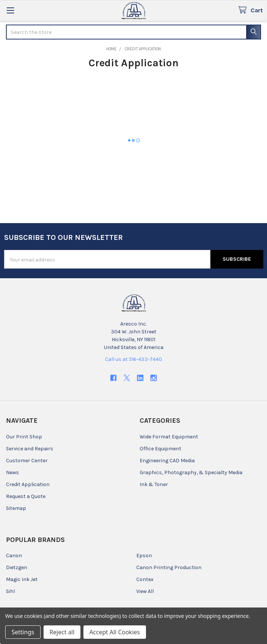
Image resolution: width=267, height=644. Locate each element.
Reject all (62, 632)
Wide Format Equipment (169, 437)
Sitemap (16, 508)
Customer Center (27, 461)
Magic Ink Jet (22, 579)
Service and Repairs (30, 449)
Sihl (10, 591)
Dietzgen (17, 567)
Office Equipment (160, 449)
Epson (144, 556)
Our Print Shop (24, 437)
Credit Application (28, 484)
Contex (145, 579)
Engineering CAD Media (167, 461)
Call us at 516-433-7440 (133, 359)
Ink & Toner (154, 484)
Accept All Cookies (115, 632)
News (12, 472)
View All (145, 591)
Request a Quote (26, 496)
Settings (23, 632)
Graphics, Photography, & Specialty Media (191, 472)
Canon (14, 556)
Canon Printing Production (169, 567)
